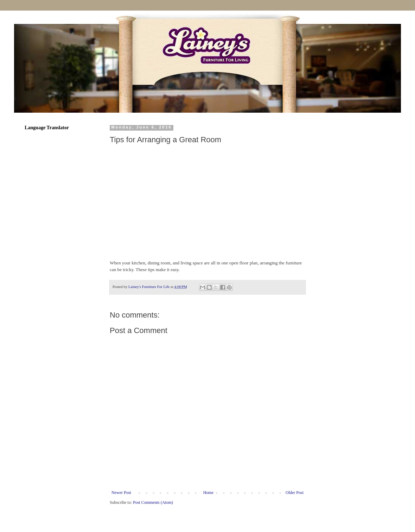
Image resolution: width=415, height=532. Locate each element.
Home (208, 493)
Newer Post (121, 493)
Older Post (295, 493)
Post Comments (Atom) (153, 502)
